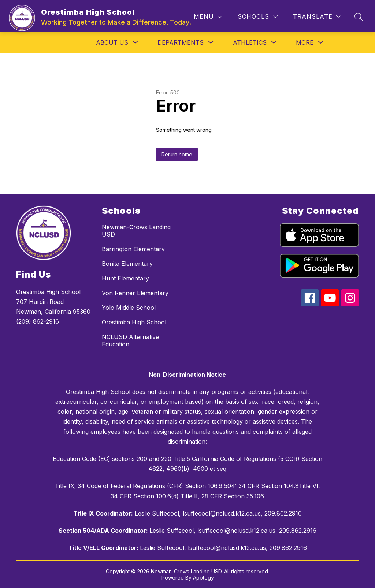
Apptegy (203, 578)
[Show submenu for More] (305, 42)
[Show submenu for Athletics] (250, 42)
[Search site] (359, 17)
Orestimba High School (134, 322)
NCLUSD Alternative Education (130, 340)
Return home (177, 154)
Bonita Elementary (127, 264)
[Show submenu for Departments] (181, 42)
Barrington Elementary (133, 249)
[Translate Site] (317, 17)
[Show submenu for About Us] (112, 42)
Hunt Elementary (125, 278)
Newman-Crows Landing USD (136, 231)
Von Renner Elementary (135, 293)
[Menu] (208, 17)
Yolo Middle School (129, 308)
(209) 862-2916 (38, 321)
